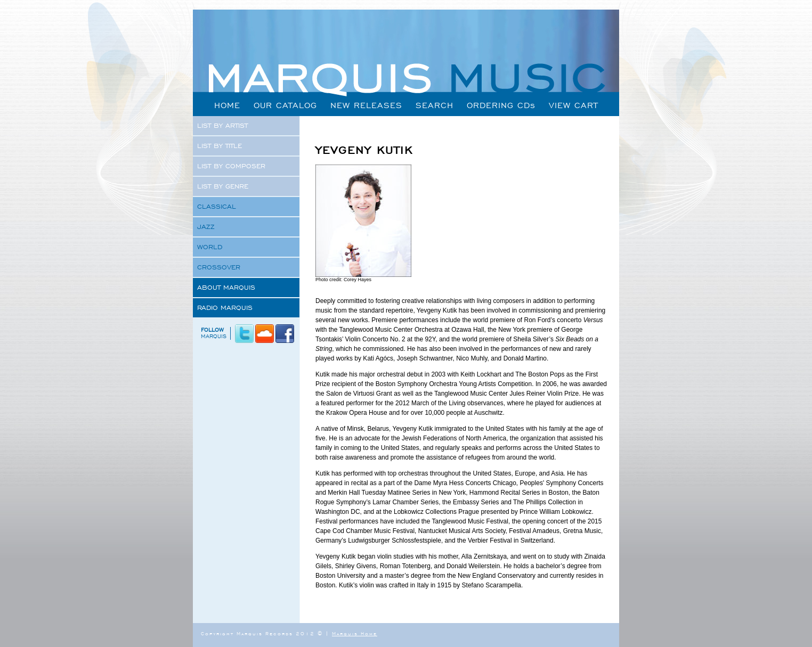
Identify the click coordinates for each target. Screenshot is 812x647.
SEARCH (435, 105)
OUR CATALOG (285, 105)
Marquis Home (355, 634)
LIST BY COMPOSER (231, 166)
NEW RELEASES (366, 105)
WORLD (210, 247)
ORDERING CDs (501, 105)
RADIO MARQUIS (225, 308)
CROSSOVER (219, 267)
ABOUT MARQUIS (226, 288)
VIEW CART (574, 105)
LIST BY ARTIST (222, 126)
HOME (227, 105)
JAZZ (206, 227)
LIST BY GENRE (223, 186)
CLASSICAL (217, 207)
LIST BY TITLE (220, 146)
